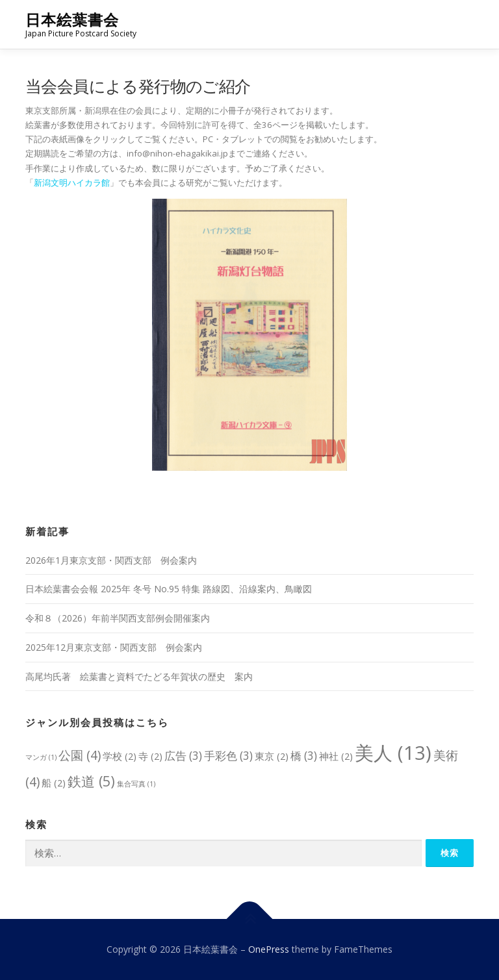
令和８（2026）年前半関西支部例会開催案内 (118, 618)
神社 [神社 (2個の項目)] (336, 756)
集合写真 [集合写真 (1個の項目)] (136, 784)
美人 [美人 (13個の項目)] (393, 753)
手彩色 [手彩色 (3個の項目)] (228, 756)
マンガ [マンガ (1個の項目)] (41, 757)
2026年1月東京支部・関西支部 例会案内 (111, 560)
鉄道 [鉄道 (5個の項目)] (91, 781)
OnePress (269, 949)
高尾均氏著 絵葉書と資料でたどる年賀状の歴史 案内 (139, 676)
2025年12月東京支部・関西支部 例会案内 (114, 647)
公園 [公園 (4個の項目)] (80, 755)
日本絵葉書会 (72, 20)
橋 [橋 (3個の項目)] (304, 756)
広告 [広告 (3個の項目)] (183, 756)
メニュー (462, 24)
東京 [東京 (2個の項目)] (272, 756)
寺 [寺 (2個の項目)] (150, 756)
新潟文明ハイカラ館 (72, 182)
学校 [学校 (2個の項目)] (120, 756)
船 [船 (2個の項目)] (54, 783)
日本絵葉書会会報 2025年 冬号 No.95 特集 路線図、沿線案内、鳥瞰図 (169, 589)
